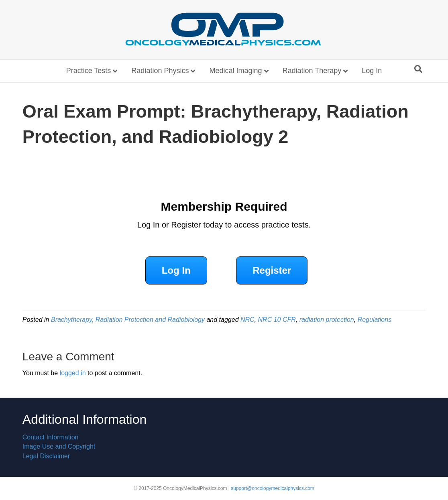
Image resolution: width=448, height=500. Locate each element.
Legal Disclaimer (46, 456)
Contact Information (51, 437)
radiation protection (327, 320)
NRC (247, 320)
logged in (73, 373)
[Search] (418, 69)
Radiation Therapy (312, 71)
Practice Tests (89, 71)
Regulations (375, 320)
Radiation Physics (160, 71)
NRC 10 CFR (277, 320)
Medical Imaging (235, 71)
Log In (372, 71)
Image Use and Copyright (59, 446)
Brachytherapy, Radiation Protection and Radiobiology (128, 320)
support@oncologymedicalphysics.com (273, 488)
